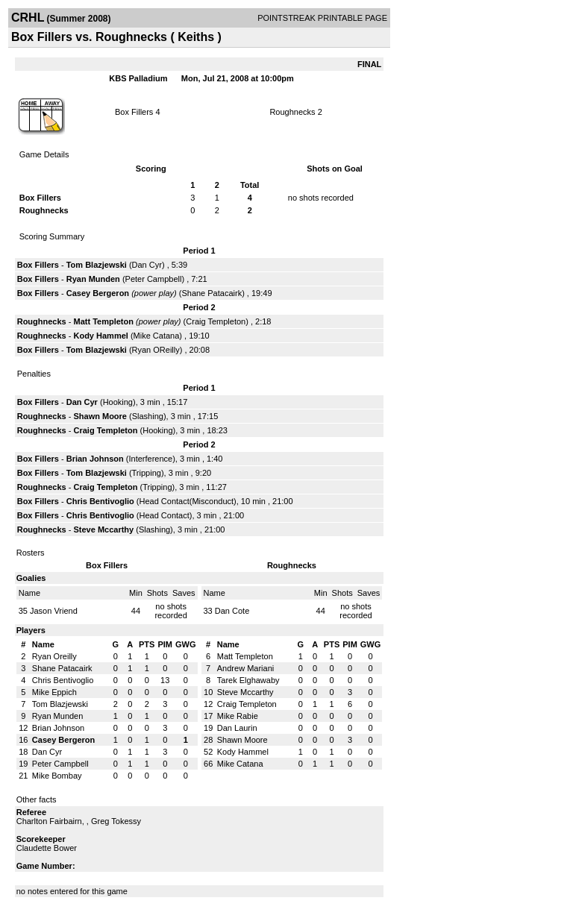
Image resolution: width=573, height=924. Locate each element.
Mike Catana (157, 336)
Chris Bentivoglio (100, 501)
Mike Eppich (54, 692)
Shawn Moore (100, 416)
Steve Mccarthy (103, 529)
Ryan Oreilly (54, 656)
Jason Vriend (54, 611)
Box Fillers (134, 112)
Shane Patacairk (212, 293)
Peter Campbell (154, 279)
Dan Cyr (147, 265)
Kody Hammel (100, 336)
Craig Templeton (216, 321)
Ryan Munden (93, 279)
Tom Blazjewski (97, 265)
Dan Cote (232, 611)
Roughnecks (292, 112)
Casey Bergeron (98, 293)
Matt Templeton (103, 321)
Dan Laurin (237, 728)
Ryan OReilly (156, 350)
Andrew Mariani (245, 668)
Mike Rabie (238, 716)
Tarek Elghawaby (248, 680)
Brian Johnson (95, 459)
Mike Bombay (57, 776)
